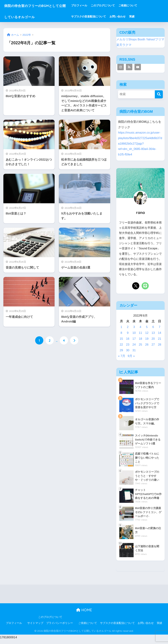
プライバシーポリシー (60, 627)
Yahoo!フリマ (155, 39)
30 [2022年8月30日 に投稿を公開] (128, 350)
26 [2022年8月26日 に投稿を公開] (147, 345)
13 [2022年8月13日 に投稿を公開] (153, 333)
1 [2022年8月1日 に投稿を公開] (121, 327)
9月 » (131, 356)
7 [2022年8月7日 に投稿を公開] (160, 327)
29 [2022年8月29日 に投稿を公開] (121, 350)
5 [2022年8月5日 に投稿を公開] (147, 327)
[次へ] (74, 341)
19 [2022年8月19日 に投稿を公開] (147, 339)
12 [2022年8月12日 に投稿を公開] (147, 333)
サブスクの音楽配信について (99, 16)
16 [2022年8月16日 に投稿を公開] (128, 339)
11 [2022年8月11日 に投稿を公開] (140, 333)
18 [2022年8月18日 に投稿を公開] (140, 339)
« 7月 (122, 356)
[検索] (159, 94)
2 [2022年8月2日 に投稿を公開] (128, 327)
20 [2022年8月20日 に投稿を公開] (153, 339)
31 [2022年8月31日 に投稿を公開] (134, 350)
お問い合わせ (128, 16)
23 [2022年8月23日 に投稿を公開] (128, 345)
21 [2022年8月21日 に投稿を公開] (160, 339)
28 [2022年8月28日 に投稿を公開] (160, 345)
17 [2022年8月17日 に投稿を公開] (134, 339)
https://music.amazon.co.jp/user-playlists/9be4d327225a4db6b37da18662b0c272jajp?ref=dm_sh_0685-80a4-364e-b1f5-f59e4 (140, 144)
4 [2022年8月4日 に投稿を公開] (140, 327)
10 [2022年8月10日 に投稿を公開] (134, 333)
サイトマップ (35, 627)
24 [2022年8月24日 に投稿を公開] (134, 345)
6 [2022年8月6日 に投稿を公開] (153, 327)
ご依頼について (138, 5)
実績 (142, 16)
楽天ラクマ (124, 45)
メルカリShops (127, 39)
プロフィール (89, 5)
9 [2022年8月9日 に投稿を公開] (128, 333)
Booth (142, 39)
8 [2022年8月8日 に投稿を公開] (121, 333)
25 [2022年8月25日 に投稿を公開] (140, 345)
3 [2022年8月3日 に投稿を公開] (134, 327)
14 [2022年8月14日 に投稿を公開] (160, 333)
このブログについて (113, 5)
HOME (84, 614)
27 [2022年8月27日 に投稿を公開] (153, 345)
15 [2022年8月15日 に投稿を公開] (121, 339)
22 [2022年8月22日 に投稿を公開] (121, 345)
